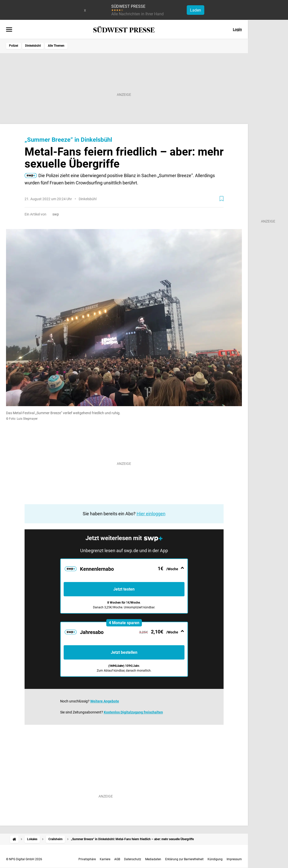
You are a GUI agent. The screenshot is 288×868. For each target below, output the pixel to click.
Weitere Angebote (105, 701)
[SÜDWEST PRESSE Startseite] (124, 29)
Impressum (234, 859)
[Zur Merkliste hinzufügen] (222, 199)
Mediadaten (153, 859)
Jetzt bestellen (124, 652)
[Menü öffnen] (9, 30)
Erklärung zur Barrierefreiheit (184, 859)
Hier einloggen (151, 514)
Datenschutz (133, 859)
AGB (117, 859)
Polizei (14, 46)
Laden (196, 10)
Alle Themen (56, 46)
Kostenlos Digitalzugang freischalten (133, 712)
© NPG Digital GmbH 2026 (24, 859)
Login (237, 29)
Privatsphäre (87, 859)
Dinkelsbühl (33, 46)
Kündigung (215, 859)
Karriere (105, 859)
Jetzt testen (124, 589)
